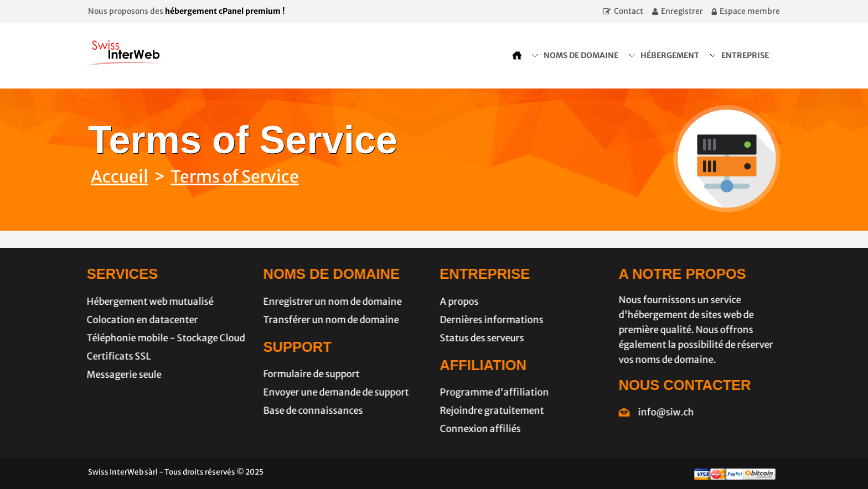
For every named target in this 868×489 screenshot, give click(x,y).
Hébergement (670, 55)
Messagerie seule (120, 374)
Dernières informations (488, 320)
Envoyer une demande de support (332, 392)
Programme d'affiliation (491, 392)
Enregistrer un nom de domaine (329, 301)
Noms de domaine (581, 55)
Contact (629, 11)
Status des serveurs (478, 338)
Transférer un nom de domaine (327, 320)
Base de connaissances (309, 410)
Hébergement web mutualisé (146, 301)
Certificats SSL (115, 356)
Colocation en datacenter (139, 320)
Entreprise (745, 55)
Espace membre (750, 11)
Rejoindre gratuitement (488, 410)
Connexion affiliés (477, 429)
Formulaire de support (308, 374)
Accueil (120, 176)
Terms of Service (235, 176)
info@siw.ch (670, 412)
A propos (456, 301)
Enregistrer (682, 11)
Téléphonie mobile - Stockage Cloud (162, 338)
